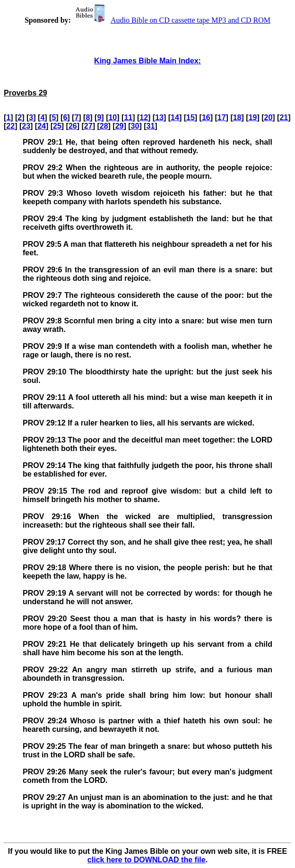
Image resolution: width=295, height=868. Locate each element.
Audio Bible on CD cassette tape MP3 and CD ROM (172, 20)
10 (113, 117)
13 (159, 117)
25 (57, 126)
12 (144, 117)
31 (150, 126)
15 (191, 117)
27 (88, 126)
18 (237, 117)
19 (253, 117)
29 (120, 126)
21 (284, 117)
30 (135, 126)
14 (175, 117)
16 (206, 117)
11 (128, 117)
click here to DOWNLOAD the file (147, 860)
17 (222, 117)
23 (26, 126)
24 (42, 126)
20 (269, 117)
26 (73, 126)
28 (104, 126)
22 (10, 126)
